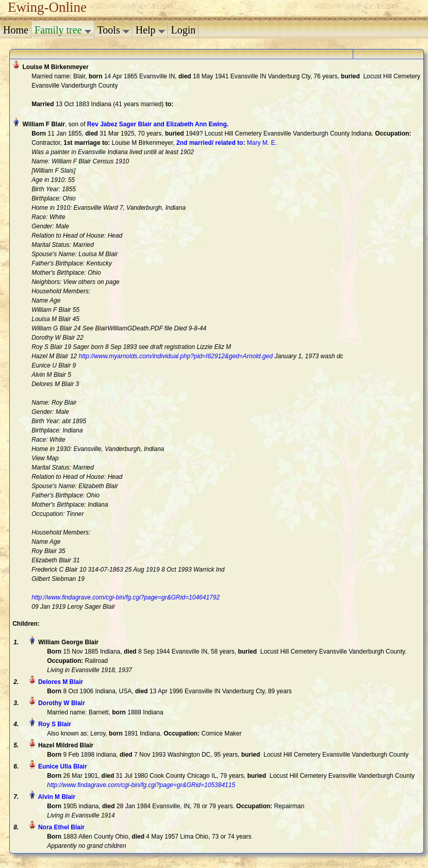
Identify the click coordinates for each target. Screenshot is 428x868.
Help (150, 30)
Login (184, 30)
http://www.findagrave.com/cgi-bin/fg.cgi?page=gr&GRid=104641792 (126, 597)
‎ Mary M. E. (227, 143)
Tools (113, 30)
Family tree (63, 30)
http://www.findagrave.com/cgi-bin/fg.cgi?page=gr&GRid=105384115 (141, 785)
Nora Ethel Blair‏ (61, 827)
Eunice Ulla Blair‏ (63, 766)
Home (16, 30)
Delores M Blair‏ (61, 682)
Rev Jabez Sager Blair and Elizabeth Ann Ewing (157, 124)
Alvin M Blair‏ (56, 797)
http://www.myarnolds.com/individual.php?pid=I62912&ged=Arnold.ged (176, 356)
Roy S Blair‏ (55, 724)
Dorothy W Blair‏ (62, 703)
